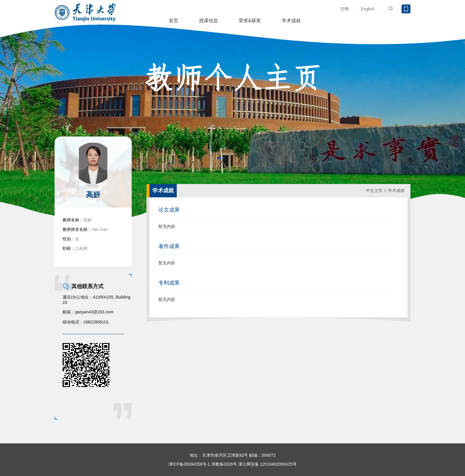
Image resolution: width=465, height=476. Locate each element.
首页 (173, 21)
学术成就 (291, 21)
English (368, 9)
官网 (345, 9)
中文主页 (374, 191)
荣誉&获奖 (250, 21)
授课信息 (208, 21)
